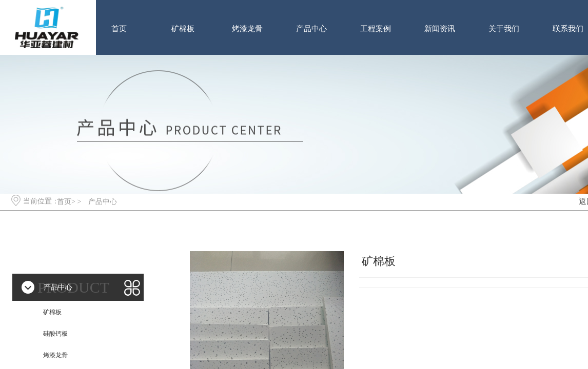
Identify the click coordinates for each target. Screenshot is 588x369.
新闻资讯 (440, 29)
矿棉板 (183, 29)
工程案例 (376, 29)
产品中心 (311, 29)
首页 (119, 29)
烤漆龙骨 (247, 29)
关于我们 (504, 29)
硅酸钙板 (55, 334)
